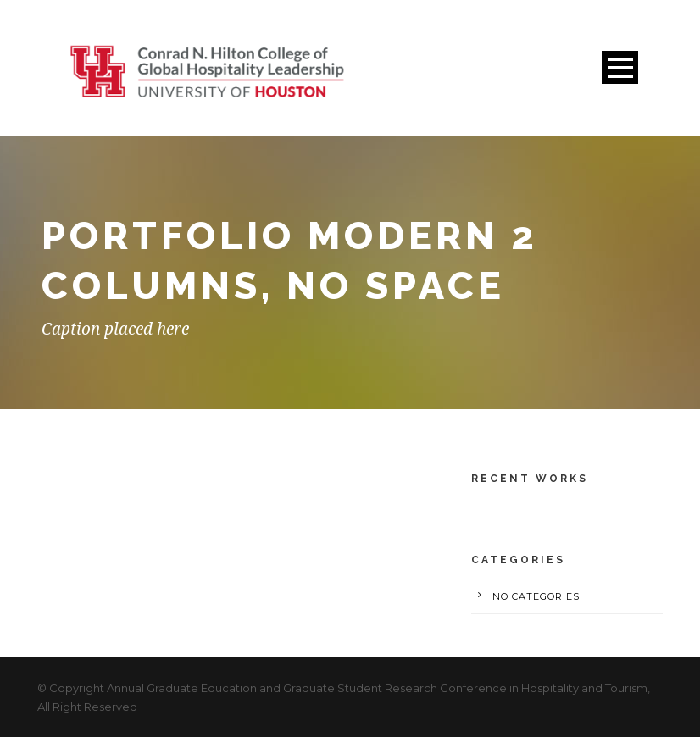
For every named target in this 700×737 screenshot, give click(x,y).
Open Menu (620, 67)
